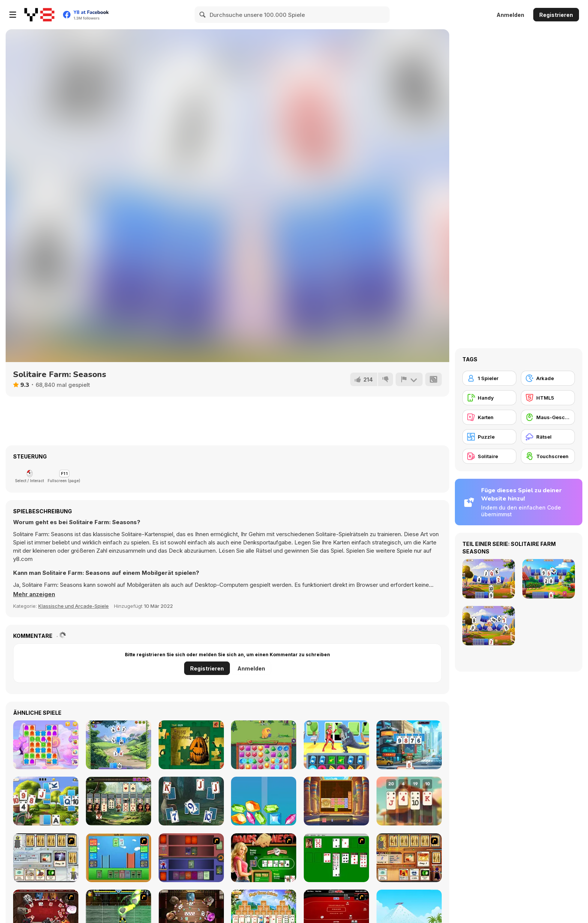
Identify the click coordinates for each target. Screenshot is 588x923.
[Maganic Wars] (46, 858)
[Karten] (489, 417)
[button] (34, 594)
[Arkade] (548, 378)
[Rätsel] (548, 437)
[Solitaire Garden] (46, 801)
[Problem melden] (409, 379)
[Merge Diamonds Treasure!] (264, 801)
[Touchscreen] (548, 456)
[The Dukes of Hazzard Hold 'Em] (264, 858)
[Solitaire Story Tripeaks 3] (409, 745)
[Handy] (489, 398)
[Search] (203, 15)
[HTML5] (548, 398)
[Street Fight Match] (336, 745)
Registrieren (556, 15)
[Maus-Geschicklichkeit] (548, 417)
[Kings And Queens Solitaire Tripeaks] (118, 745)
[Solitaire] (336, 858)
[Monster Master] (191, 858)
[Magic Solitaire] (191, 801)
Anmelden (510, 15)
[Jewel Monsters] (264, 745)
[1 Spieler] (489, 378)
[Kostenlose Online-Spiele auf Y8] (39, 15)
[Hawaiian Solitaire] (118, 801)
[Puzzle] (489, 437)
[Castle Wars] (118, 858)
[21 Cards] (409, 801)
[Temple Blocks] (336, 801)
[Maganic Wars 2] (409, 858)
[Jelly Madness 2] (46, 745)
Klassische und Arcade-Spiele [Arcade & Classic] (73, 606)
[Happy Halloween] (191, 745)
